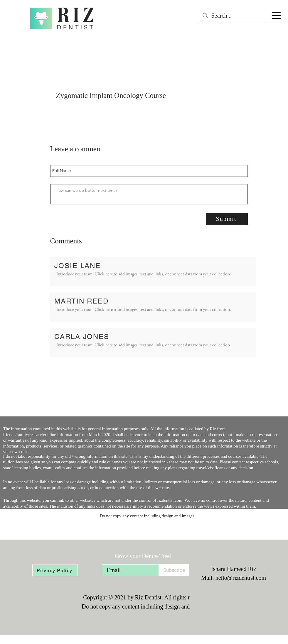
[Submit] (227, 219)
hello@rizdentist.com (241, 578)
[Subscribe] (174, 570)
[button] (276, 15)
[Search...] (244, 16)
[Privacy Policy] (55, 570)
